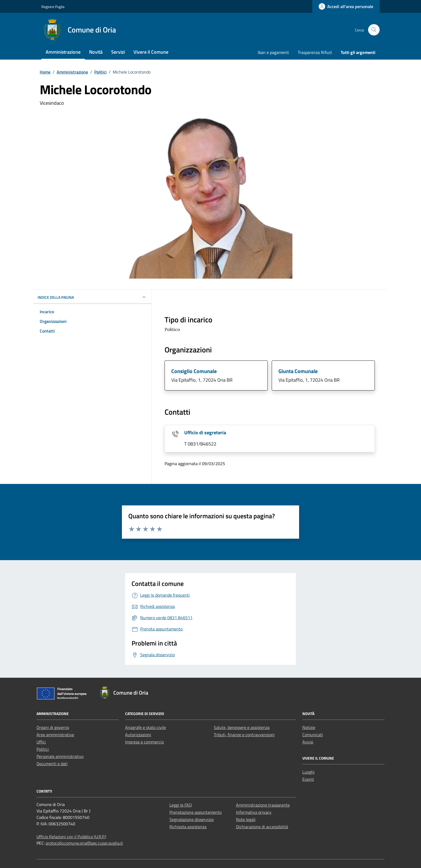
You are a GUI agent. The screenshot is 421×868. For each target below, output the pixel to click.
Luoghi (309, 772)
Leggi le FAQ (181, 805)
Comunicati (313, 735)
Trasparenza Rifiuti (315, 52)
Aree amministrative (55, 735)
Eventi (308, 779)
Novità (96, 52)
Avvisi (308, 742)
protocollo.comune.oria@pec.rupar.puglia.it (84, 843)
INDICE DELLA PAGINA (92, 297)
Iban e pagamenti (273, 52)
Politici (43, 749)
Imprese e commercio (144, 742)
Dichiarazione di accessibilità (262, 827)
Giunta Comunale (298, 371)
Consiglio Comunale (194, 371)
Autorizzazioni (138, 735)
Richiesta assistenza (188, 827)
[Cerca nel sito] (374, 30)
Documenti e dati (52, 764)
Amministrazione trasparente (263, 805)
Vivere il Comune (151, 52)
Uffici (41, 742)
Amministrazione (63, 52)
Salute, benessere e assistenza (242, 727)
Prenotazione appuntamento (195, 812)
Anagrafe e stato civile (146, 727)
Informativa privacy (254, 812)
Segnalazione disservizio (192, 819)
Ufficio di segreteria (205, 433)
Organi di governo (53, 727)
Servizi (118, 52)
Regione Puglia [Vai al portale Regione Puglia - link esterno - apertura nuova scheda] (53, 7)
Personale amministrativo (60, 756)
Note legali (246, 819)
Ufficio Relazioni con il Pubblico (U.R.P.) (71, 837)
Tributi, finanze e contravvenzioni (244, 735)
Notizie (309, 727)
